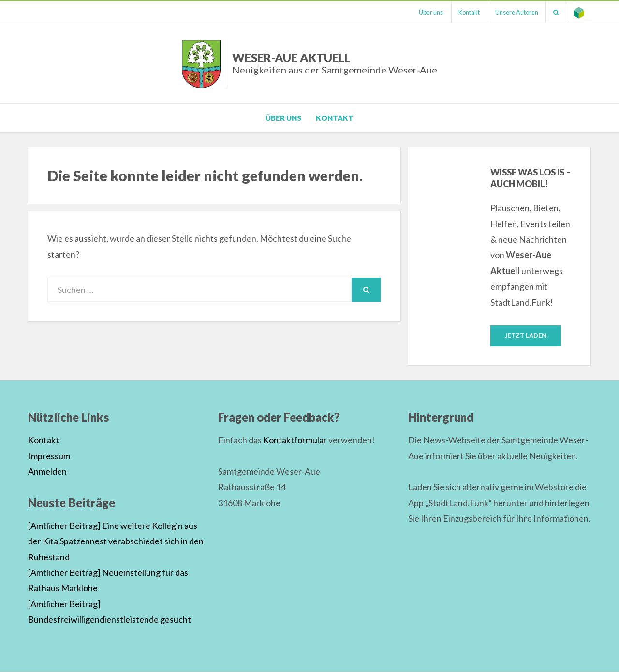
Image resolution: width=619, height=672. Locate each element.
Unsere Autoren (516, 12)
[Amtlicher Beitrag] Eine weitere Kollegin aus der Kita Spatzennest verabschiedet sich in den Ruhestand (116, 541)
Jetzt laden (526, 336)
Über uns (429, 12)
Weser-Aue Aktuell (335, 63)
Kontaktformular (295, 440)
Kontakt (468, 12)
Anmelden (47, 471)
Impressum (49, 456)
